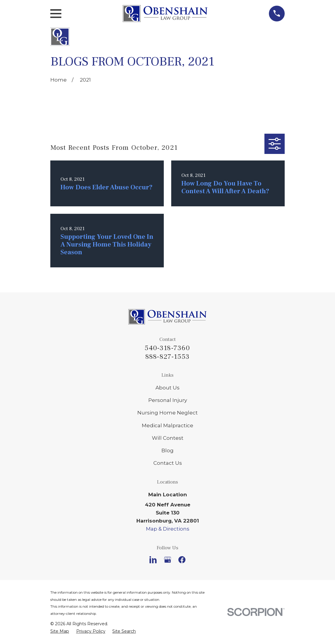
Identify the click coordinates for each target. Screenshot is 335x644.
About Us (167, 388)
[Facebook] (182, 560)
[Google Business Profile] (168, 560)
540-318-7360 (167, 348)
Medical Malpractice (167, 425)
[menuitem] (60, 631)
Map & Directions (168, 529)
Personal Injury (168, 400)
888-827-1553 (167, 357)
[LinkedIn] (153, 560)
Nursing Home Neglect (167, 413)
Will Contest (168, 438)
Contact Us (168, 463)
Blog (167, 450)
